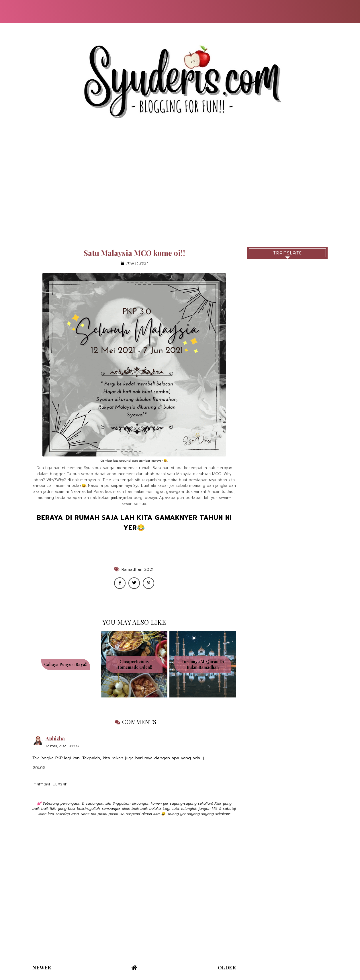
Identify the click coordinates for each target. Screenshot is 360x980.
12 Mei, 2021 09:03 (62, 746)
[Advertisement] (180, 190)
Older (227, 967)
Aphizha (55, 738)
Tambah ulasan (51, 784)
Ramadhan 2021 (138, 570)
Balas (39, 767)
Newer (42, 967)
